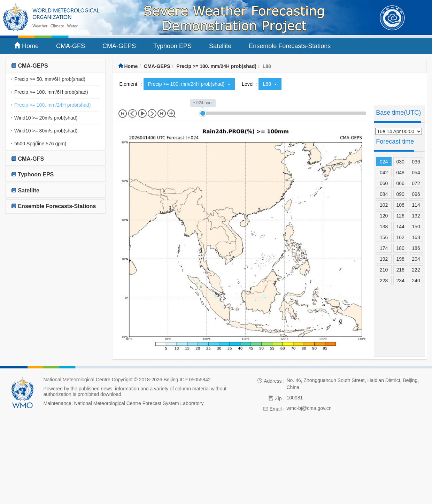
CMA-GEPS (119, 46)
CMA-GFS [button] (27, 159)
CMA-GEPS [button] (29, 66)
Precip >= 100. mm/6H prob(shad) (51, 92)
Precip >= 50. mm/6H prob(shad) (50, 79)
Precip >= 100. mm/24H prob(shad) (52, 105)
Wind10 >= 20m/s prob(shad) (46, 118)
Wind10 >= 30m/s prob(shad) (46, 131)
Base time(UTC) (398, 113)
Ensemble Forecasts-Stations (290, 46)
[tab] (55, 66)
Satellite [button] (25, 190)
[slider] (203, 113)
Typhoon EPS (172, 46)
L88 (270, 84)
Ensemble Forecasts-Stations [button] (53, 206)
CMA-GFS (71, 46)
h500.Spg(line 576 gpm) (40, 144)
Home (26, 46)
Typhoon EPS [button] (32, 174)
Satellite (220, 46)
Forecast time (395, 142)
